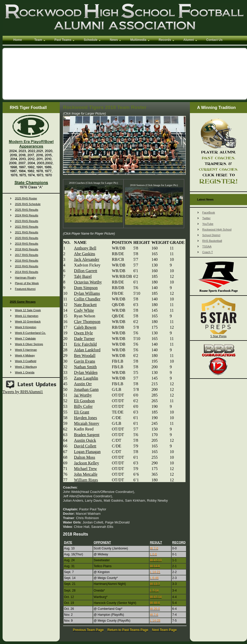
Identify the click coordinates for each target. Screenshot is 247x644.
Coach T (208, 252)
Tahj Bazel (83, 276)
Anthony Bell (85, 248)
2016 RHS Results (27, 261)
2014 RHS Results (27, 272)
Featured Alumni (25, 289)
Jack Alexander (87, 259)
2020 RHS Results (27, 238)
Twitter (206, 218)
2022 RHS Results (27, 227)
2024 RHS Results (27, 215)
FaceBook (209, 213)
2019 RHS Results (27, 244)
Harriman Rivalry (25, 278)
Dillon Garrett (86, 271)
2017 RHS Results (27, 255)
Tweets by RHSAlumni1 (23, 392)
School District (211, 235)
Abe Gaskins (85, 254)
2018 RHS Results (27, 249)
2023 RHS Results (27, 221)
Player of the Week (27, 283)
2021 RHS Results (27, 232)
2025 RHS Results (27, 210)
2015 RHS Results (27, 266)
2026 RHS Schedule (28, 204)
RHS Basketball (212, 241)
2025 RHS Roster (26, 198)
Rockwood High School (217, 229)
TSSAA (207, 246)
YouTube (208, 224)
